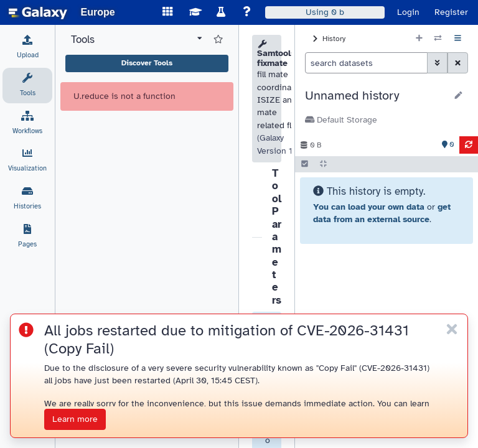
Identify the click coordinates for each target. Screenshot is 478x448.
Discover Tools (147, 63)
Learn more (75, 419)
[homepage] (38, 12)
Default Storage (341, 120)
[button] (376, 96)
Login (408, 12)
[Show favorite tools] (218, 40)
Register (451, 12)
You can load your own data (369, 207)
